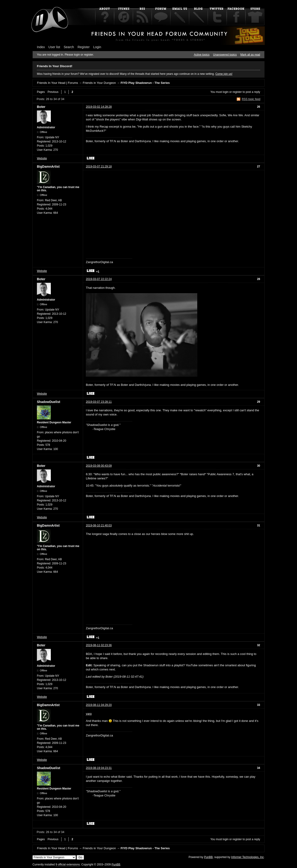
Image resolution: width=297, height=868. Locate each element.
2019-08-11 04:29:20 (99, 705)
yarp (89, 714)
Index (41, 47)
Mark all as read (250, 55)
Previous (53, 92)
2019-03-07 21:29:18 (99, 167)
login (226, 92)
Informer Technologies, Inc (247, 857)
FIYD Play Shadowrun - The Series (145, 83)
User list (54, 47)
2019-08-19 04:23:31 (99, 768)
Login (97, 47)
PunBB (208, 857)
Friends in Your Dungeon (99, 83)
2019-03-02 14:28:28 (99, 107)
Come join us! (224, 74)
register (237, 92)
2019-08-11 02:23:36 (99, 645)
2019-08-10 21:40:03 (99, 525)
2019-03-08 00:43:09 (99, 466)
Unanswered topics (225, 55)
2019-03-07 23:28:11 (99, 402)
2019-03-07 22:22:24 (99, 279)
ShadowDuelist (48, 402)
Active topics (202, 55)
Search (69, 47)
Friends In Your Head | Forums (57, 83)
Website (42, 158)
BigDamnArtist (48, 167)
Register (84, 47)
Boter (41, 107)
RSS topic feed (251, 99)
